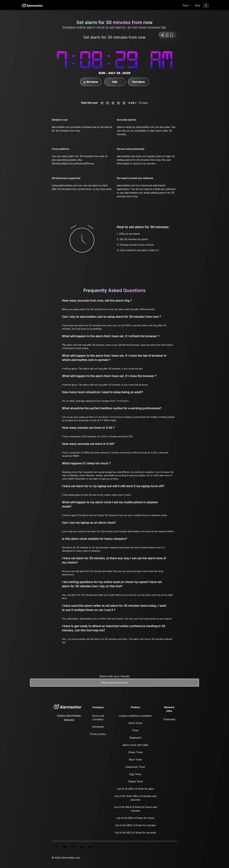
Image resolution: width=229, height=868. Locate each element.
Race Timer (136, 760)
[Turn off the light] (206, 5)
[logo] (32, 5)
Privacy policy (98, 734)
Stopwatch (135, 738)
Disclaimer (98, 727)
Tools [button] (186, 5)
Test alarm (138, 82)
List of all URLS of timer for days (135, 789)
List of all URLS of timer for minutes (135, 825)
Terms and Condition (98, 718)
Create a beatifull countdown (136, 716)
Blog (198, 5)
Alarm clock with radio (135, 745)
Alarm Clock (136, 723)
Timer (136, 730)
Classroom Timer (135, 767)
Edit (115, 82)
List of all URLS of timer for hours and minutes (135, 809)
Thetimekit (169, 719)
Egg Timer (135, 774)
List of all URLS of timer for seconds (135, 833)
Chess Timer (135, 752)
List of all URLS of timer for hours (136, 818)
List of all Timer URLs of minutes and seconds (135, 798)
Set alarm (91, 82)
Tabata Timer (135, 781)
